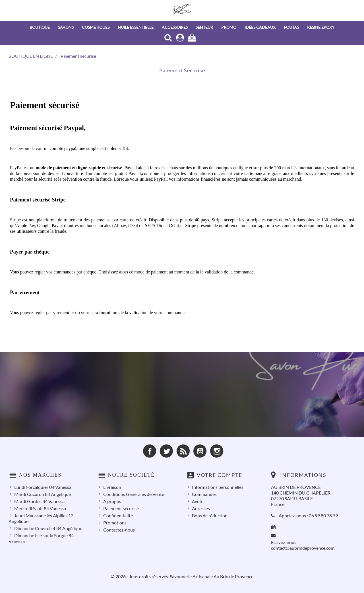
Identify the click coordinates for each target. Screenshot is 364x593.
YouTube (200, 451)
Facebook (150, 451)
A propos (112, 501)
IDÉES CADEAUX (260, 27)
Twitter (166, 451)
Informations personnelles (218, 487)
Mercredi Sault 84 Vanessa (40, 508)
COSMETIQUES (96, 27)
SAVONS (66, 27)
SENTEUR (204, 27)
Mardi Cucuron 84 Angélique (43, 494)
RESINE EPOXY (321, 27)
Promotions (115, 523)
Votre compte (220, 475)
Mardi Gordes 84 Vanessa (39, 501)
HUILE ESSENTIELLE (136, 27)
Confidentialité (118, 515)
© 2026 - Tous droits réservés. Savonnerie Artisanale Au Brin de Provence (182, 576)
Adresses (201, 508)
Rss (183, 451)
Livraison (112, 487)
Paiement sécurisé (121, 508)
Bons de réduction (210, 515)
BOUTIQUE (40, 27)
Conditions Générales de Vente (134, 494)
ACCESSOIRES (175, 27)
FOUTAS (291, 27)
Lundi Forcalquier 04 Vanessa (43, 487)
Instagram (217, 451)
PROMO (229, 27)
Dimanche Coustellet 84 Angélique (48, 528)
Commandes (204, 494)
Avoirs (198, 501)
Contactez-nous (119, 530)
